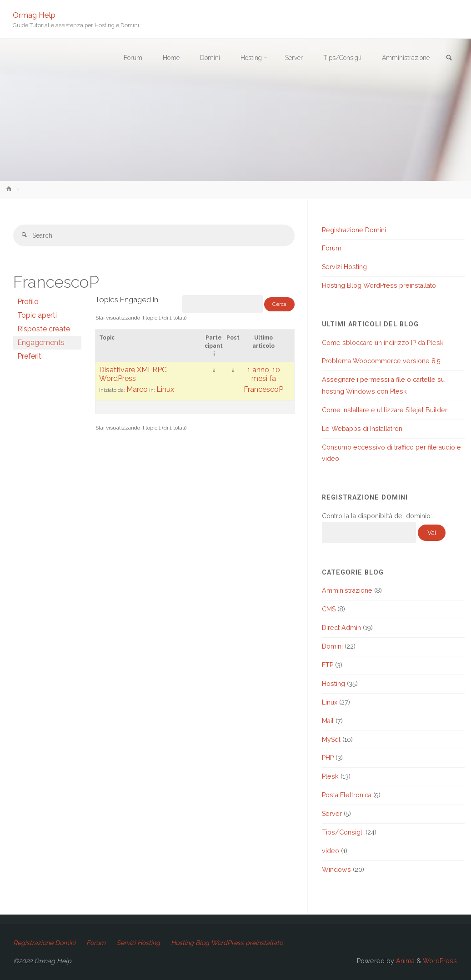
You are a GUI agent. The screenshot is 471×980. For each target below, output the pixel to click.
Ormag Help (35, 15)
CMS (329, 609)
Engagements (41, 343)
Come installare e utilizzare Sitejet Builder (385, 410)
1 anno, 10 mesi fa (264, 375)
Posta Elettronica (347, 795)
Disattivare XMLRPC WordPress (133, 375)
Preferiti (30, 357)
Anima (404, 961)
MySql (331, 740)
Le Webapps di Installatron (362, 429)
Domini (332, 646)
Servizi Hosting (344, 267)
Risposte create (44, 329)
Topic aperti (37, 316)
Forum (332, 248)
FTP (328, 665)
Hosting (333, 684)
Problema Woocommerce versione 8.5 (381, 361)
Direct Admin (341, 628)
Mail (328, 721)
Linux (165, 390)
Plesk (330, 776)
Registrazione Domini (354, 230)
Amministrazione (347, 590)
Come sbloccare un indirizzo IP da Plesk (383, 343)
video (331, 851)
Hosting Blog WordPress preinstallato (379, 285)
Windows (336, 870)
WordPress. (441, 961)
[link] (449, 58)
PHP (328, 758)
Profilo (28, 302)
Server (332, 814)
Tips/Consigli (343, 832)
